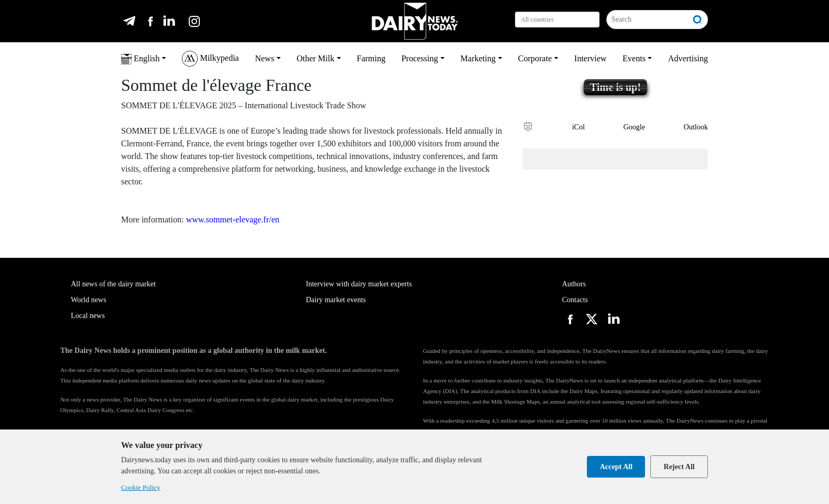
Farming (371, 58)
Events (634, 58)
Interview (590, 58)
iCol (578, 127)
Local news (88, 316)
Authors (574, 284)
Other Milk (316, 58)
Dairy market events (336, 300)
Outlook (696, 127)
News (264, 58)
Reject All (679, 467)
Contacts (575, 300)
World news (89, 300)
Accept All (616, 467)
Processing (420, 58)
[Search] (647, 20)
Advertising (688, 58)
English (140, 59)
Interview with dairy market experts (359, 284)
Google (634, 127)
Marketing (478, 58)
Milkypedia (210, 59)
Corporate (535, 58)
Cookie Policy (141, 487)
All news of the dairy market (113, 284)
